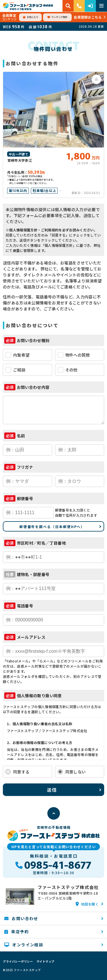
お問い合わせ (21, 918)
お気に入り (30, 17)
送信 (52, 790)
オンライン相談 (24, 945)
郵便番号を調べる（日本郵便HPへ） (52, 527)
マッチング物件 (57, 17)
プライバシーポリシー (18, 961)
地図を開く (87, 904)
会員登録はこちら (88, 17)
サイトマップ (46, 961)
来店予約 (17, 931)
